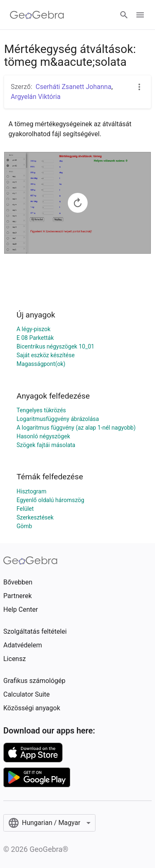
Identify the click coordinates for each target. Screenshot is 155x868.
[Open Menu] (140, 15)
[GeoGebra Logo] (37, 15)
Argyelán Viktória (36, 97)
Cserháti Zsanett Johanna (73, 87)
